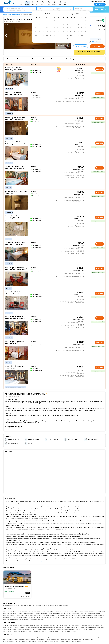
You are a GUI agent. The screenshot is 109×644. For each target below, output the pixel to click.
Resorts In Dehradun (79, 637)
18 (71, 32)
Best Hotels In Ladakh (70, 611)
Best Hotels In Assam (87, 615)
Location (43, 59)
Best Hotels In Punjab (9, 620)
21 (82, 32)
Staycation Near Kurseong (69, 632)
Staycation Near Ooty (67, 625)
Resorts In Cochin (56, 637)
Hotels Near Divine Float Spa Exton (59, 606)
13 (78, 28)
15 (86, 28)
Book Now (97, 46)
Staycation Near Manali (96, 625)
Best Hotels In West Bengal (65, 613)
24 (67, 35)
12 (75, 28)
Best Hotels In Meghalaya (10, 615)
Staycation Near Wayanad (11, 627)
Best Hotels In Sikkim (9, 613)
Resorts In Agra (23, 637)
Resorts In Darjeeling (67, 637)
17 (67, 32)
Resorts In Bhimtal (33, 637)
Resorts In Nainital (64, 641)
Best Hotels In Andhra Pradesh (54, 615)
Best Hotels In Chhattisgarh (11, 617)
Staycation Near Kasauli (25, 627)
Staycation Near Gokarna (98, 627)
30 (51, 35)
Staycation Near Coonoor (25, 632)
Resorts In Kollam (40, 639)
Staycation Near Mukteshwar (40, 632)
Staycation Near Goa (55, 625)
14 (82, 28)
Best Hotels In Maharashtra (83, 611)
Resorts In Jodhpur (30, 639)
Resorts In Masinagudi (9, 641)
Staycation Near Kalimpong (55, 629)
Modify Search (100, 9)
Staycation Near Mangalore (71, 629)
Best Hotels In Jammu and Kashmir (24, 611)
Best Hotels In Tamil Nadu (22, 620)
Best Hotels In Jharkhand (51, 617)
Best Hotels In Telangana (37, 620)
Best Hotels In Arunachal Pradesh (72, 615)
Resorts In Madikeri (72, 639)
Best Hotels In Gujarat (25, 617)
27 (40, 35)
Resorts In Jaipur (8, 639)
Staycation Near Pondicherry (87, 629)
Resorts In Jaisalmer (19, 639)
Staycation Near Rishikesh (40, 629)
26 (36, 35)
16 (64, 32)
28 (43, 35)
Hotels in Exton (16, 15)
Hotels (9, 15)
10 (67, 28)
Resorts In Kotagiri (51, 639)
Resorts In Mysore (54, 641)
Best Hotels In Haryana (37, 617)
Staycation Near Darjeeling (81, 625)
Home (5, 15)
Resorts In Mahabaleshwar (11, 637)
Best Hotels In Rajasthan (98, 611)
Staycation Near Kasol (55, 632)
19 (75, 32)
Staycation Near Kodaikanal (40, 627)
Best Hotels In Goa (8, 611)
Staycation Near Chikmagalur (12, 625)
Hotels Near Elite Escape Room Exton (39, 606)
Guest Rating (70, 59)
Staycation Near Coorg (27, 625)
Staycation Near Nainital (26, 629)
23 (64, 35)
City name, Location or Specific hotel (14, 9)
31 (54, 35)
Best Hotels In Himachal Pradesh (43, 611)
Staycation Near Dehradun (83, 627)
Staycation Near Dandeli (68, 627)
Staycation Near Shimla (55, 627)
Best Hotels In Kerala (58, 611)
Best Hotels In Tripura (21, 613)
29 (47, 35)
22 (86, 32)
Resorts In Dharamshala (92, 637)
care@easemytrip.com (40, 561)
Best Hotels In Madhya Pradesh (81, 617)
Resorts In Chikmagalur (44, 637)
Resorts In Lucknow (61, 639)
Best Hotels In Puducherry (80, 613)
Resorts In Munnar (32, 641)
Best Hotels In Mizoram (24, 615)
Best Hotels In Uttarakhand (34, 613)
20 (78, 32)
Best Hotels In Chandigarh (38, 615)
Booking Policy (56, 59)
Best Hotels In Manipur (94, 613)
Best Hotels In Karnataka (65, 617)
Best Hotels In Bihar (99, 615)
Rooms (9, 59)
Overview (20, 59)
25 (71, 35)
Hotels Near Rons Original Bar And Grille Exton (16, 606)
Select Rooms (81, 46)
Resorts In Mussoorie (43, 641)
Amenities (32, 59)
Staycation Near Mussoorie (11, 629)
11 (71, 28)
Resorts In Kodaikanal (76, 641)
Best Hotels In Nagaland (96, 617)
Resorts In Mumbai (21, 641)
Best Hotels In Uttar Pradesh (50, 613)
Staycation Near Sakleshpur (41, 625)
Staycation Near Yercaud (10, 632)
